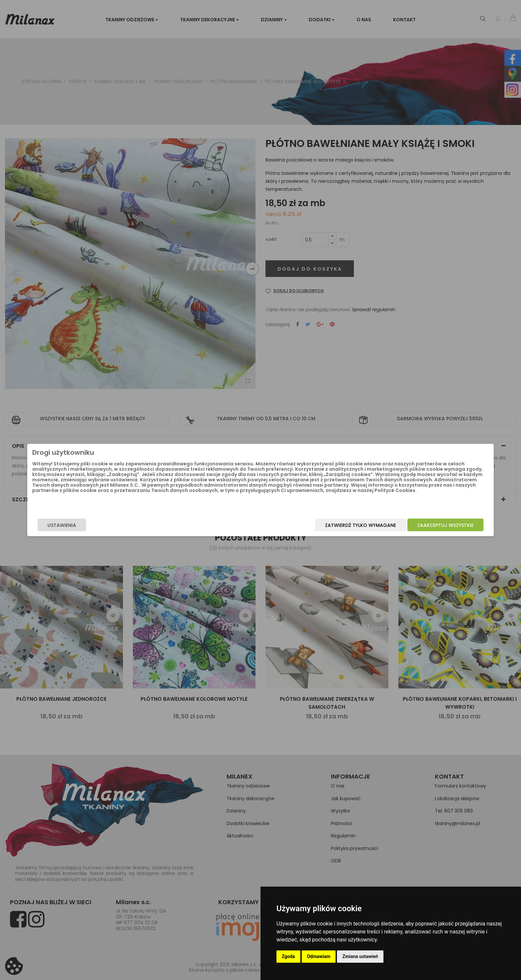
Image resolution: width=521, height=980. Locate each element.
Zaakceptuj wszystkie (374, 528)
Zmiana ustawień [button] (360, 956)
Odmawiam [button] (319, 956)
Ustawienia (133, 528)
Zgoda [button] (288, 956)
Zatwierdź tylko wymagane (289, 528)
